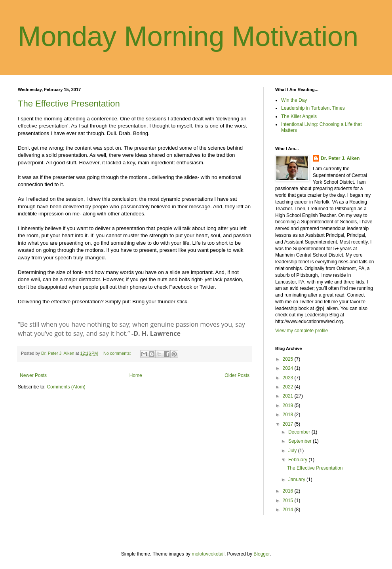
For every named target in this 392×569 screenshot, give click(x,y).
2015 (289, 500)
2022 (289, 387)
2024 (289, 368)
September (301, 441)
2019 (289, 405)
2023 (289, 378)
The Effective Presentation (69, 104)
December (300, 432)
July (293, 451)
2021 (289, 396)
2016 (289, 491)
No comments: (118, 353)
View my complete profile (302, 331)
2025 (289, 359)
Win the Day (294, 100)
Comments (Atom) (66, 387)
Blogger (262, 554)
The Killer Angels (299, 116)
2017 (289, 424)
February (298, 460)
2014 (289, 510)
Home (136, 375)
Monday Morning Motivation (188, 36)
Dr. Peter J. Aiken (340, 158)
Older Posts (237, 375)
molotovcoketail (208, 554)
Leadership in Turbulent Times (313, 108)
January (297, 480)
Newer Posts (33, 375)
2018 (289, 415)
